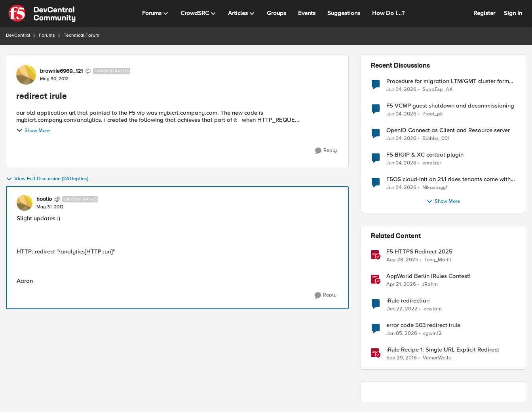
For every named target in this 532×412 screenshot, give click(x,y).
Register (484, 13)
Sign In (513, 13)
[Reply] (326, 151)
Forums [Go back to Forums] (47, 35)
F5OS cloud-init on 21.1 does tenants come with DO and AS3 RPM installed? (448, 179)
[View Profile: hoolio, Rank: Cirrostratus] (25, 203)
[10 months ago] (402, 260)
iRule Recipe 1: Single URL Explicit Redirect (443, 350)
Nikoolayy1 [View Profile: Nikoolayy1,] (435, 188)
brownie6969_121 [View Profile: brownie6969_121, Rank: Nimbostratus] (61, 71)
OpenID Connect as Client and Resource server (448, 130)
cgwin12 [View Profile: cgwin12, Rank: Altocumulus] (432, 334)
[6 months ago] (402, 334)
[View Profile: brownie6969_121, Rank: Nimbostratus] (26, 75)
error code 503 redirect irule (423, 325)
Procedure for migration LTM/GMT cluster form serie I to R (448, 81)
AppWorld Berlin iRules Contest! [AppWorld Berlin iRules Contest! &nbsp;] (428, 276)
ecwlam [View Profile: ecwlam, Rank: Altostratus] (433, 309)
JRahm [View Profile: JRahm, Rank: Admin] (430, 284)
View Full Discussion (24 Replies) (47, 179)
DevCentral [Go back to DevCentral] (18, 35)
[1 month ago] (401, 89)
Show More (33, 130)
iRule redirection (408, 301)
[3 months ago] (401, 285)
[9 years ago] (402, 358)
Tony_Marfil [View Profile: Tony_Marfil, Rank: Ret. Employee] (438, 260)
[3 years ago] (402, 309)
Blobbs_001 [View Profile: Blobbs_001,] (436, 139)
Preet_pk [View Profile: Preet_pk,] (433, 114)
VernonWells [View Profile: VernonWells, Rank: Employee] (437, 358)
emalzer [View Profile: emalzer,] (432, 163)
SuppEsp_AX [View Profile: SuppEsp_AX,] (438, 89)
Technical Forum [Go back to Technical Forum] (82, 35)
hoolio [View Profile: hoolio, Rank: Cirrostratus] (44, 199)
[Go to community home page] (42, 13)
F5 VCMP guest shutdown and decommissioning (450, 106)
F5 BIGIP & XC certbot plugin (425, 155)
